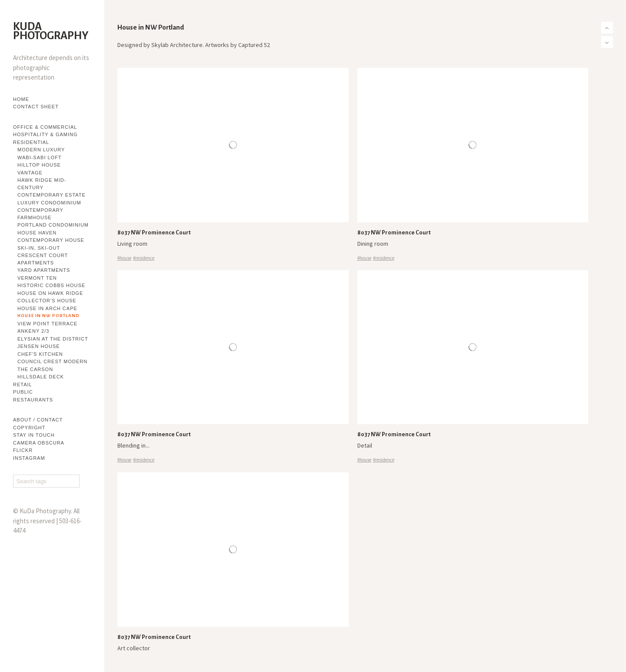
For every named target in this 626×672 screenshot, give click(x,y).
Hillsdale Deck (41, 377)
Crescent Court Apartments (43, 259)
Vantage (30, 173)
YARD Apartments (44, 270)
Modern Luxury (41, 150)
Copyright (29, 428)
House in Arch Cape (47, 308)
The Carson (35, 369)
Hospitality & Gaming (45, 134)
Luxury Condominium (49, 203)
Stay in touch (34, 435)
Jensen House (39, 346)
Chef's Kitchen (40, 354)
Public (23, 392)
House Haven (37, 233)
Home (21, 99)
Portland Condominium (53, 225)
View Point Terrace (47, 324)
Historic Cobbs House (51, 285)
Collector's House (47, 301)
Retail (23, 384)
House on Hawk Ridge (50, 293)
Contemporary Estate (52, 195)
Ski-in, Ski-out (39, 248)
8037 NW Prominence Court (154, 233)
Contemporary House (51, 240)
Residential (31, 142)
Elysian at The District (53, 339)
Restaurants (33, 400)
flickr (23, 450)
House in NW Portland (48, 316)
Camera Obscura (39, 443)
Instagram (29, 458)
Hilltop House (39, 165)
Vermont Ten (37, 278)
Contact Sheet (36, 107)
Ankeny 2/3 (33, 331)
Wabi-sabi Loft (40, 157)
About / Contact (38, 420)
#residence (144, 258)
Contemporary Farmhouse (40, 214)
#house (124, 258)
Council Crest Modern (52, 361)
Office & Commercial (45, 127)
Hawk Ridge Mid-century (42, 184)
